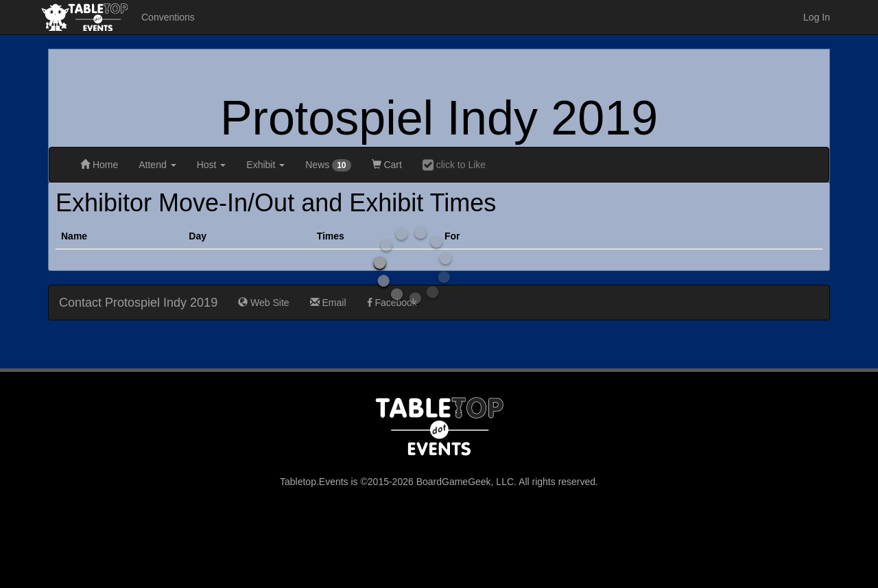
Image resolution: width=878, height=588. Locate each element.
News (328, 165)
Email (328, 303)
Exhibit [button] (265, 165)
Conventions (168, 17)
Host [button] (212, 165)
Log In (817, 17)
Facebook (392, 303)
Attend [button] (157, 165)
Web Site (263, 303)
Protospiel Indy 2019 (439, 118)
